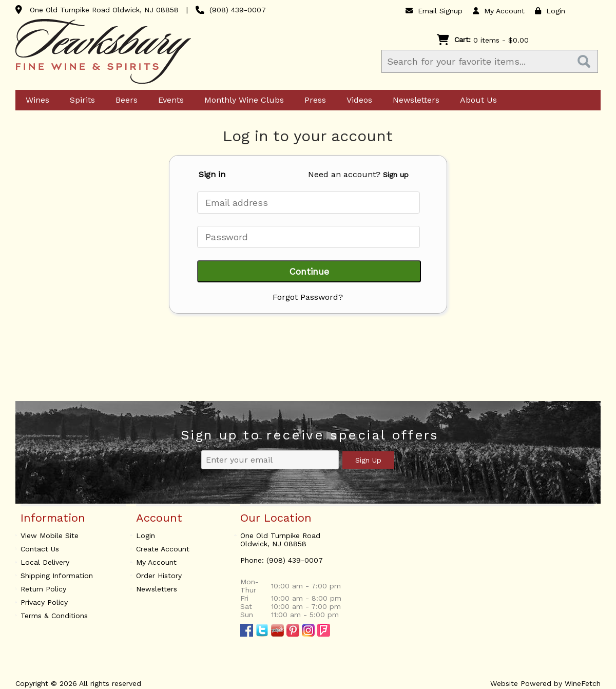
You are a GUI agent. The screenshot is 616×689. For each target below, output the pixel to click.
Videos (356, 101)
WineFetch (583, 683)
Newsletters (413, 101)
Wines (34, 101)
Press (312, 101)
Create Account (163, 549)
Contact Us (40, 549)
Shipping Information (57, 576)
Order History (159, 576)
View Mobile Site (50, 535)
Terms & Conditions (54, 616)
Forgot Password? (308, 297)
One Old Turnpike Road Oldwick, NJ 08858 (104, 10)
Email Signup (434, 11)
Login (550, 11)
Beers (123, 101)
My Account (156, 562)
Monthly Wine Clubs (241, 101)
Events (168, 101)
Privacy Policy (44, 602)
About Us (475, 101)
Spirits (79, 101)
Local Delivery (45, 562)
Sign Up (368, 460)
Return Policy (43, 589)
